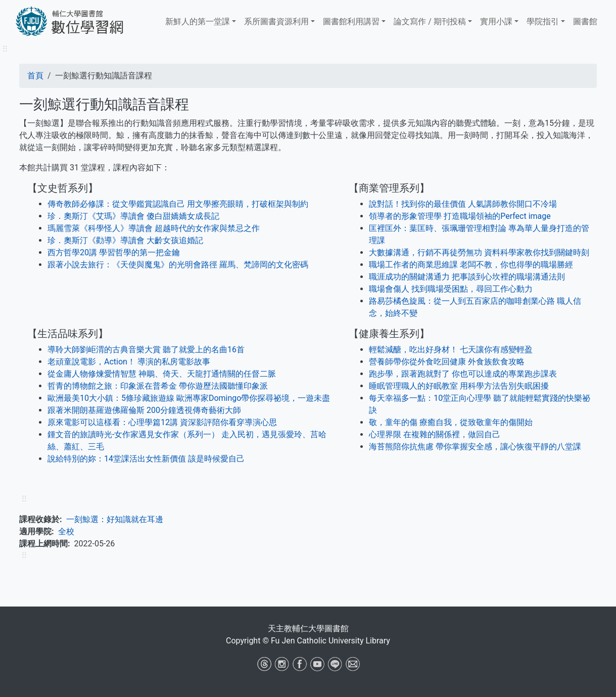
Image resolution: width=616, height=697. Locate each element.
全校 (66, 531)
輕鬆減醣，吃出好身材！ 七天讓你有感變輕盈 (451, 350)
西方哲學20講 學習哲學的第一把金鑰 (114, 252)
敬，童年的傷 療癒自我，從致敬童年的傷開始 (451, 422)
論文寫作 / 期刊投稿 (430, 21)
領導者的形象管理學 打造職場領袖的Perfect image (460, 216)
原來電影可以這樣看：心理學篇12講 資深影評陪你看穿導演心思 (162, 422)
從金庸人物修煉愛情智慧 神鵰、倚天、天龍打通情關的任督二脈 (162, 374)
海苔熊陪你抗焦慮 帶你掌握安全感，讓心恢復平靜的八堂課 (475, 447)
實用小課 (496, 21)
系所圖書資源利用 (276, 21)
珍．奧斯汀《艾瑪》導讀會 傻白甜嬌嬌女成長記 (133, 216)
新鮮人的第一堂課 (198, 21)
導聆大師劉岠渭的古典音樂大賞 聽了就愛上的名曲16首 (146, 350)
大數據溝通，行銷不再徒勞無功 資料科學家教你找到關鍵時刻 (479, 252)
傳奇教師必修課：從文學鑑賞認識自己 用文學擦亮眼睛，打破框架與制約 (178, 204)
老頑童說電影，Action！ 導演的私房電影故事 (129, 362)
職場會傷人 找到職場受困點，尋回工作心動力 (451, 289)
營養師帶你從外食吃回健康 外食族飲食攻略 (447, 362)
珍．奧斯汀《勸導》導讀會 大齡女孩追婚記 (125, 240)
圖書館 (585, 21)
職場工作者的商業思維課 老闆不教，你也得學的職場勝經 (471, 265)
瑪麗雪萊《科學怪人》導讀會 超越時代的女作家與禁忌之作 (154, 228)
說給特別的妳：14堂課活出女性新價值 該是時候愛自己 (146, 459)
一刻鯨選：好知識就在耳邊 (115, 519)
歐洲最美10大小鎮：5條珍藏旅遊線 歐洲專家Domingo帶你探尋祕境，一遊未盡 (189, 398)
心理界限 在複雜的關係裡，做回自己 (435, 434)
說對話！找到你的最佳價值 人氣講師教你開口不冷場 (463, 204)
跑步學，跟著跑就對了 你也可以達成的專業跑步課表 (463, 374)
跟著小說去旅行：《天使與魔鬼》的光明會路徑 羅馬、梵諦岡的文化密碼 (178, 265)
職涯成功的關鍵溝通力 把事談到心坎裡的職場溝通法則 (467, 277)
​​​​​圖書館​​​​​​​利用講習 (351, 21)
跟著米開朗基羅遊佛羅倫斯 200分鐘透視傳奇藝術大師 (144, 410)
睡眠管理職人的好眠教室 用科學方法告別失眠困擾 (459, 386)
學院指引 (543, 21)
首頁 (35, 76)
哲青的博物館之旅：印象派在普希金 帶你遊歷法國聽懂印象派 (158, 386)
